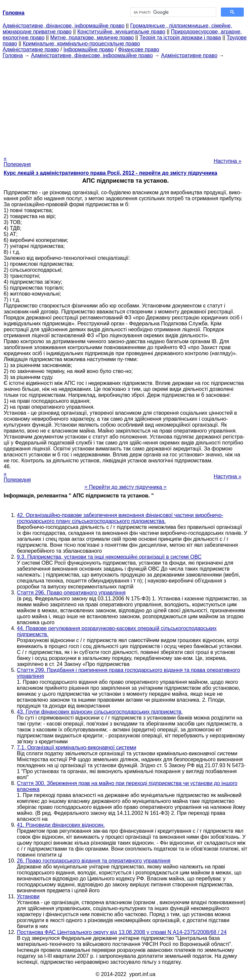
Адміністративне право (31, 49)
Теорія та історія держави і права (180, 38)
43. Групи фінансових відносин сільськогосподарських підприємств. (100, 712)
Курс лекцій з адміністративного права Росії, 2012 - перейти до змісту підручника (110, 173)
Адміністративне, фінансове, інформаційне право (63, 26)
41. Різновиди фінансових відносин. (61, 825)
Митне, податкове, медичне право (92, 38)
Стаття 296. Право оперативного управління (71, 593)
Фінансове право (139, 49)
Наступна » (228, 161)
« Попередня (17, 161)
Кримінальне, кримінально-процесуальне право (81, 44)
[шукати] (173, 12)
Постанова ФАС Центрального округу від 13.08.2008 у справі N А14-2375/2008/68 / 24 (122, 932)
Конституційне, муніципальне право (121, 32)
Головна (13, 55)
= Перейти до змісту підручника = (125, 487)
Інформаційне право (89, 49)
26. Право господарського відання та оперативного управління (94, 861)
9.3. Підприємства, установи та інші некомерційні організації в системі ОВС (109, 557)
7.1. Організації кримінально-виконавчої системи (77, 747)
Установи (28, 896)
